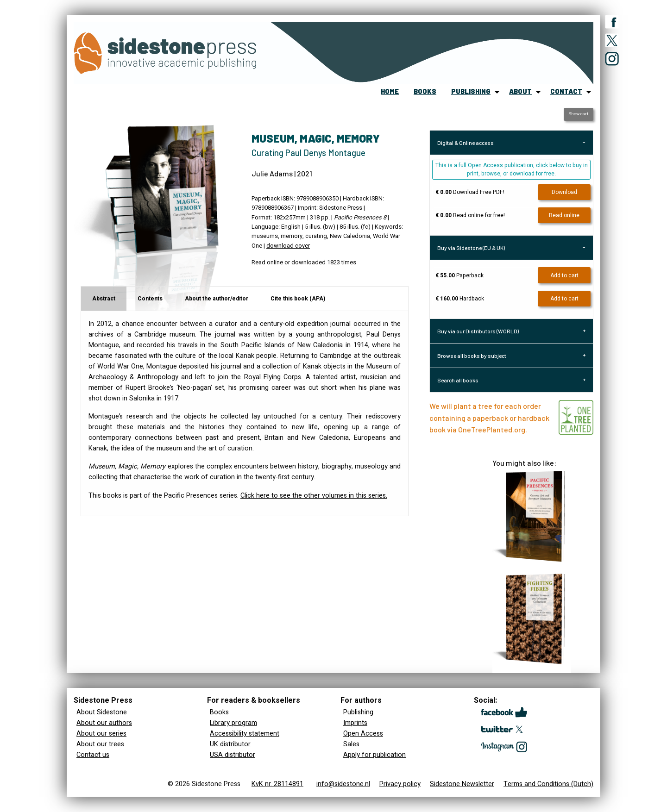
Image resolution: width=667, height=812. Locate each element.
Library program (233, 723)
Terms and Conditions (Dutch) (548, 784)
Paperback (459, 275)
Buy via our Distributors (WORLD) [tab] (478, 331)
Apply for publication (374, 755)
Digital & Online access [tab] (466, 143)
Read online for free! (470, 215)
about (520, 91)
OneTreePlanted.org (492, 429)
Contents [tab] (150, 299)
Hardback (460, 299)
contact (566, 91)
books (425, 91)
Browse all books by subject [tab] (472, 356)
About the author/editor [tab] (217, 299)
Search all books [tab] (458, 380)
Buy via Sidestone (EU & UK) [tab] (471, 248)
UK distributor (230, 744)
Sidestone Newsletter (462, 784)
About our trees (100, 744)
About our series (101, 734)
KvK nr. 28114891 (277, 784)
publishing (471, 91)
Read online (564, 215)
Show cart (578, 114)
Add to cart (564, 275)
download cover (288, 246)
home (390, 91)
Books (219, 712)
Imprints (355, 723)
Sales (351, 744)
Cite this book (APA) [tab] (298, 299)
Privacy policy (400, 784)
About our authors (104, 723)
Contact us (93, 755)
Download (564, 192)
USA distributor (233, 755)
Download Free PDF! (470, 192)
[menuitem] (390, 92)
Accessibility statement (245, 734)
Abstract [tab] (104, 299)
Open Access (363, 734)
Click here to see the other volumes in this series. (314, 496)
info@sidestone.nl (343, 784)
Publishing (358, 712)
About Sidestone (102, 712)
